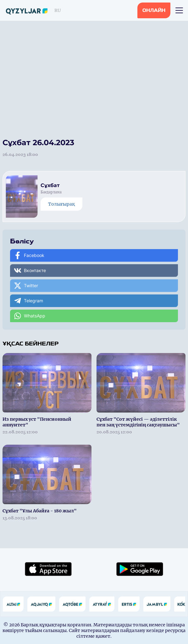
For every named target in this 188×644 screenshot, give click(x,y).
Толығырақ (61, 204)
